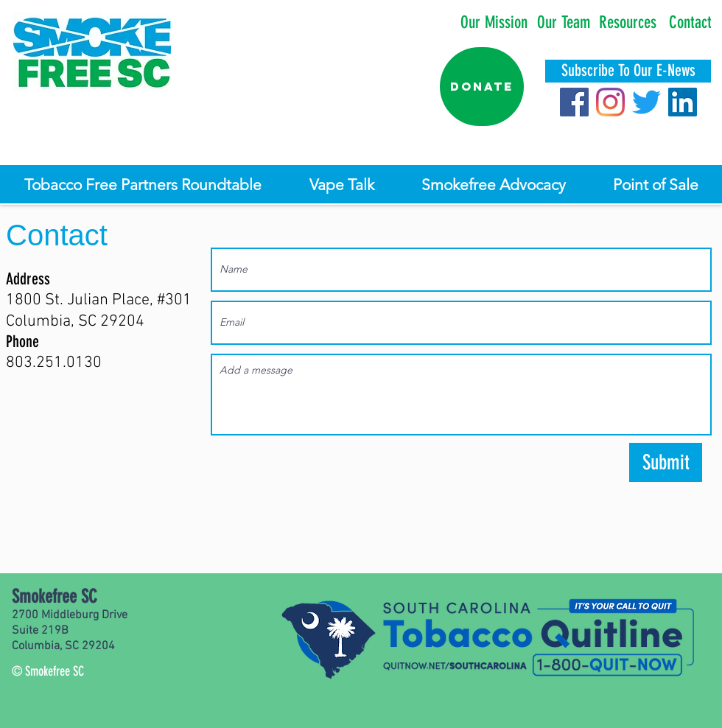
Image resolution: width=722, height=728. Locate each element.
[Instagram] (610, 102)
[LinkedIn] (683, 102)
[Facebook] (574, 102)
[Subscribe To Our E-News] (628, 71)
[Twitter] (646, 102)
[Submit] (666, 462)
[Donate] (482, 87)
